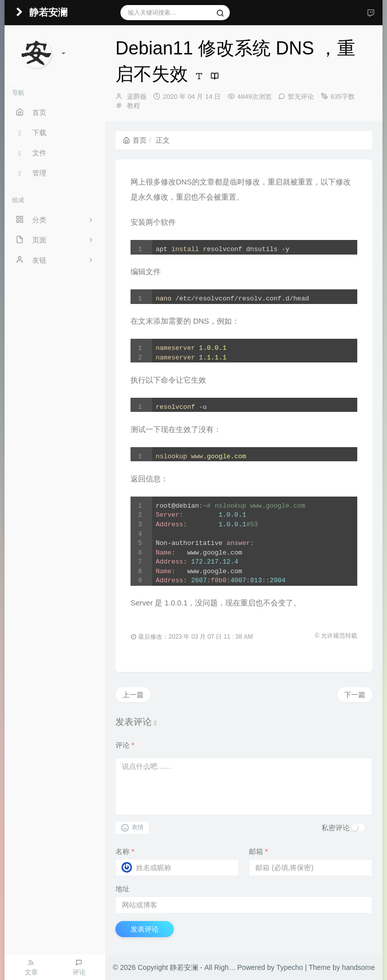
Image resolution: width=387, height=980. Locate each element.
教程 (134, 106)
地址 (122, 889)
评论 (125, 745)
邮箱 (258, 851)
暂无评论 (301, 97)
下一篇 (355, 695)
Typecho (289, 967)
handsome (359, 967)
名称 (125, 851)
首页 (135, 140)
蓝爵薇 (137, 97)
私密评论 (336, 828)
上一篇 (133, 695)
